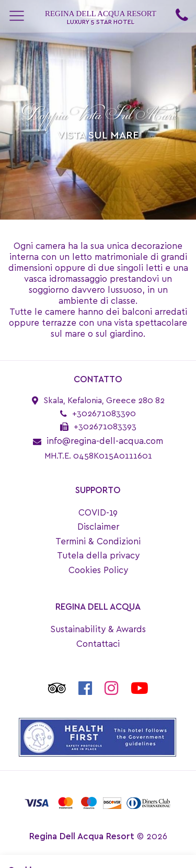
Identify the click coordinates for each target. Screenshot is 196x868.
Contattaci (98, 644)
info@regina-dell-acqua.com (105, 441)
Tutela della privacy (98, 556)
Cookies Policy (98, 570)
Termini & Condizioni (98, 541)
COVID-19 (98, 513)
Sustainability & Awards (98, 629)
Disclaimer (98, 527)
